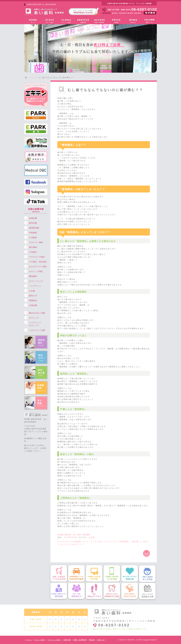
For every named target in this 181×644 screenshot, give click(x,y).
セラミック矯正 (36, 271)
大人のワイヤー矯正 (38, 267)
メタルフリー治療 (37, 330)
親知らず (33, 296)
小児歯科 (33, 238)
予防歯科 (33, 233)
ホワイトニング (36, 281)
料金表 (92, 640)
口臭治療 (33, 305)
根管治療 (33, 223)
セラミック (34, 318)
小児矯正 (33, 252)
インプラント (35, 286)
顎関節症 (33, 300)
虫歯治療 (33, 218)
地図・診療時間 (80, 640)
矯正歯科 (33, 247)
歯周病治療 (34, 228)
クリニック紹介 (55, 640)
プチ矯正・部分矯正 (38, 262)
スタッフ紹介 (40, 640)
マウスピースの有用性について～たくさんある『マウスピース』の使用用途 (94, 542)
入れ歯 (32, 291)
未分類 (92, 537)
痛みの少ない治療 (37, 313)
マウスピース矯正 (37, 257)
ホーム (29, 640)
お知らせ (101, 640)
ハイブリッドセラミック (35, 323)
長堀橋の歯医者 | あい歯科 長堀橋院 (74, 535)
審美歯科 (33, 276)
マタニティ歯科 (36, 242)
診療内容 (67, 640)
